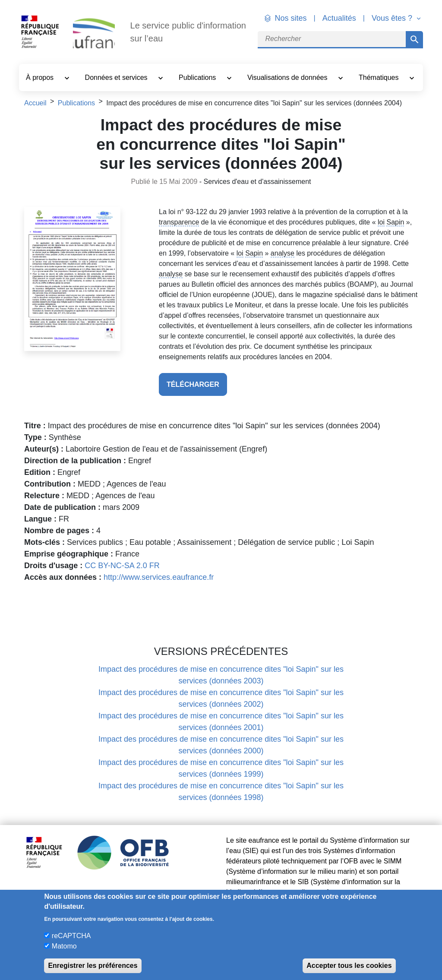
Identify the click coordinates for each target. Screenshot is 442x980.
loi (381, 222)
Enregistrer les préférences (93, 966)
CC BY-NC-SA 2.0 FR (122, 566)
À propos (41, 77)
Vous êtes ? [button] (393, 18)
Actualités (339, 18)
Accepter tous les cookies (349, 966)
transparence (179, 222)
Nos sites (291, 18)
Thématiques (380, 77)
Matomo (64, 946)
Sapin (395, 222)
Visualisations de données (288, 77)
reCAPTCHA (71, 936)
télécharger (193, 384)
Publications (198, 77)
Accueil (35, 103)
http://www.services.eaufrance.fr (159, 577)
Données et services (117, 77)
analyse (283, 253)
